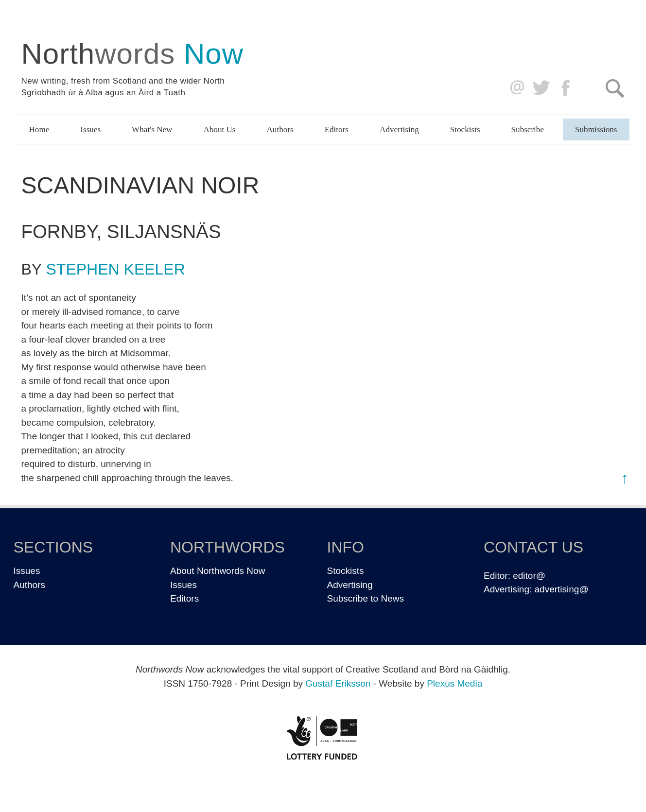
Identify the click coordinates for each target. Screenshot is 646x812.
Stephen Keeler (116, 269)
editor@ (529, 576)
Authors (280, 130)
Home (39, 130)
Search (615, 88)
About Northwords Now (218, 571)
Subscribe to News (366, 598)
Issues (90, 130)
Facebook (567, 88)
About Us (219, 130)
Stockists (465, 130)
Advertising (399, 130)
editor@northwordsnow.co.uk (515, 88)
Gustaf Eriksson (338, 683)
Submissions (596, 130)
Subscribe (528, 130)
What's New (152, 130)
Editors (337, 130)
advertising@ (562, 589)
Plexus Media (454, 683)
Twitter (541, 88)
